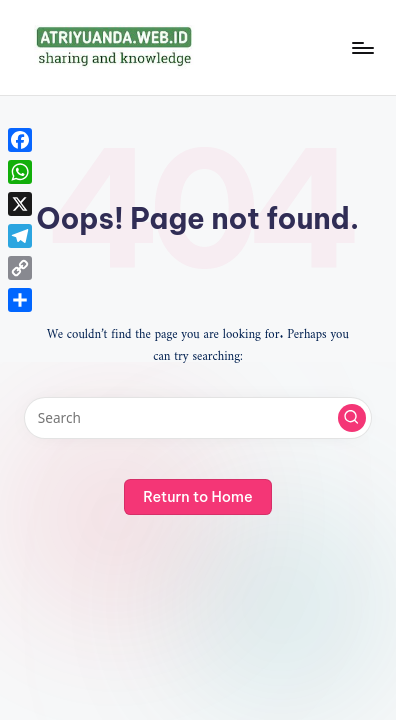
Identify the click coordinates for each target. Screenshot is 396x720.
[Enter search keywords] (198, 418)
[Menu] (362, 47)
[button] (352, 418)
